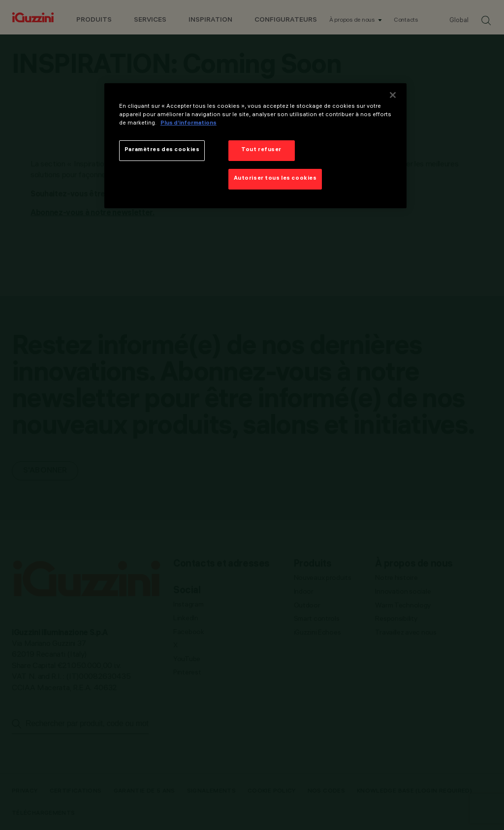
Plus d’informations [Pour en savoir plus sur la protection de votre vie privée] (189, 124)
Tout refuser (261, 150)
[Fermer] (393, 95)
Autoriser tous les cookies (275, 179)
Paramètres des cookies (162, 150)
